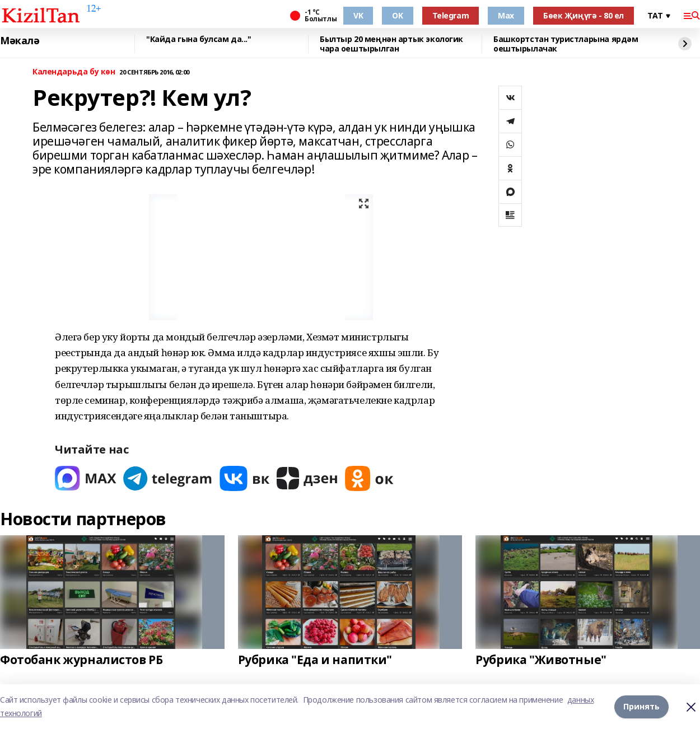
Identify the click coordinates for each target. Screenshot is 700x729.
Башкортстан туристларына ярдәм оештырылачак (566, 44)
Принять (641, 706)
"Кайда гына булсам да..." (199, 39)
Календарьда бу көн (74, 72)
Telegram (451, 15)
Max (506, 15)
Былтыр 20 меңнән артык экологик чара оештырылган (391, 44)
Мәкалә (20, 41)
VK (358, 15)
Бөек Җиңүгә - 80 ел (584, 15)
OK (397, 15)
